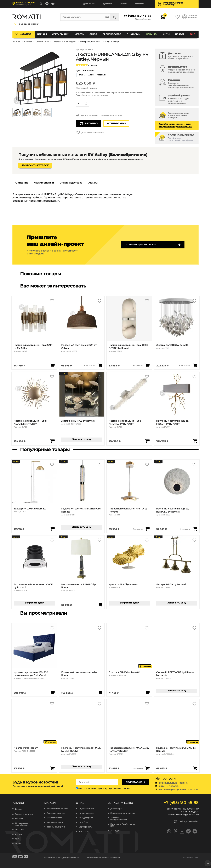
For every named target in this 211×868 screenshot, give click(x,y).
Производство (112, 34)
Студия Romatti (86, 809)
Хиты (166, 34)
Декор (93, 34)
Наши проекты (86, 813)
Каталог (25, 34)
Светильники (61, 34)
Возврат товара (55, 818)
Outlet (18, 843)
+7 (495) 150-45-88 (137, 16)
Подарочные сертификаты (22, 824)
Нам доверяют (86, 818)
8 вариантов (90, 366)
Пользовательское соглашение (103, 857)
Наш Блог (83, 822)
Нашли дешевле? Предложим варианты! (99, 116)
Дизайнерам (89, 4)
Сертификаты (85, 827)
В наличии (134, 34)
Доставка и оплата (56, 813)
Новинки (152, 34)
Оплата (123, 4)
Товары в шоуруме (56, 827)
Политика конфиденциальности (62, 857)
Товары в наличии (24, 814)
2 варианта (185, 529)
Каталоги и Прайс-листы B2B (122, 825)
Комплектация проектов (123, 813)
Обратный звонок (143, 19)
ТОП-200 (19, 830)
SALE (192, 34)
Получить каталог (35, 165)
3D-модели (116, 831)
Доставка (107, 4)
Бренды (42, 34)
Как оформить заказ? (57, 809)
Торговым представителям (119, 819)
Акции (18, 834)
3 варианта (138, 366)
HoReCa (180, 34)
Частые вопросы (55, 822)
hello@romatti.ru (186, 822)
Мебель (79, 34)
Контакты (139, 4)
